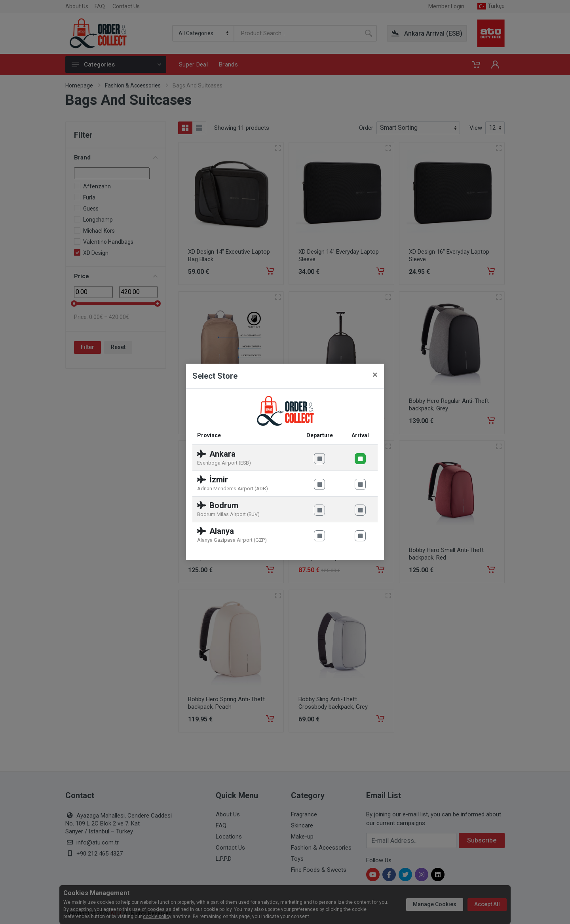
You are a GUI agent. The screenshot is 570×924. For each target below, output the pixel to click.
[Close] (375, 375)
